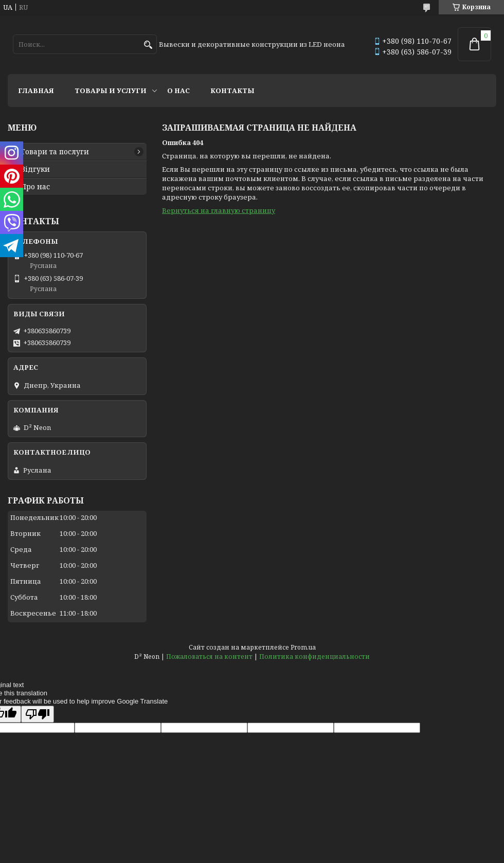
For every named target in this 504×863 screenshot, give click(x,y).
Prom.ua (303, 647)
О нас (178, 91)
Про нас (35, 187)
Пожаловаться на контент (209, 657)
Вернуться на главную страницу (219, 210)
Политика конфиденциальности (314, 657)
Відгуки (35, 169)
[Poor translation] (38, 714)
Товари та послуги (55, 152)
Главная (36, 91)
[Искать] (148, 45)
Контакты (232, 91)
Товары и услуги (111, 91)
